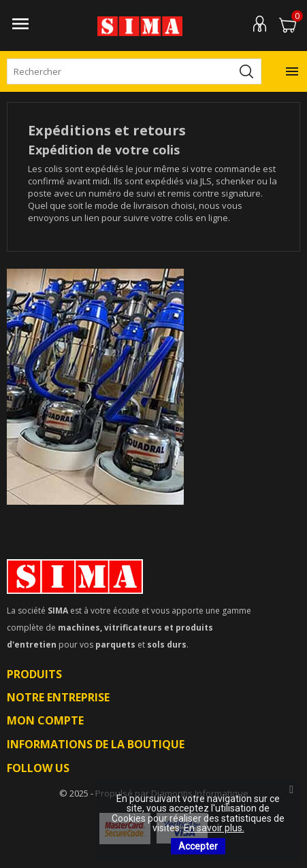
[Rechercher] (134, 71)
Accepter (198, 846)
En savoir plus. (214, 828)
